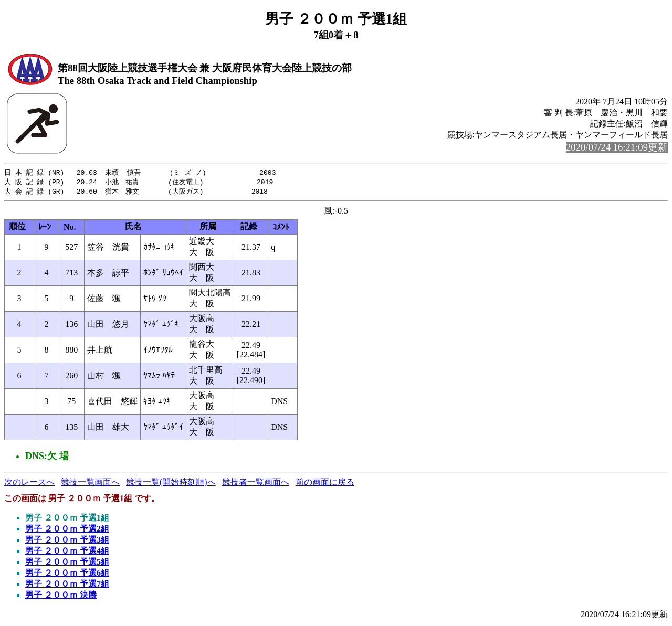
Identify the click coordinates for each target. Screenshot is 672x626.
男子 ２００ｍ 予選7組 (67, 585)
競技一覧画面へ (90, 484)
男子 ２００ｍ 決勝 (61, 596)
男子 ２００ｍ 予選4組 (67, 552)
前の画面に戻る (325, 484)
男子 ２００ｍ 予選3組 (67, 541)
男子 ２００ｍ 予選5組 (67, 563)
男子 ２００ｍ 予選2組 (67, 530)
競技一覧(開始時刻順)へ (171, 484)
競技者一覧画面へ (256, 484)
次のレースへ (29, 484)
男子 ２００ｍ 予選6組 (67, 574)
